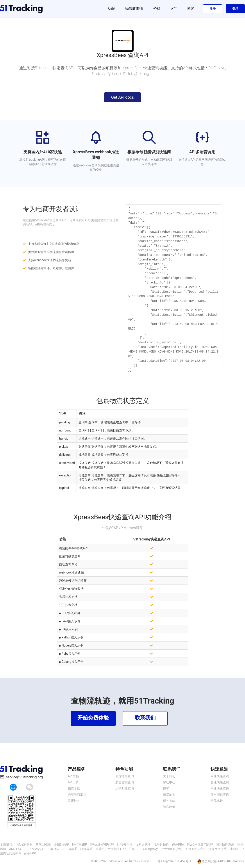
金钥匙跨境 (61, 845)
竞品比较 (217, 801)
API (174, 9)
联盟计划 (74, 801)
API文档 (73, 776)
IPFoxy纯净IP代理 (102, 845)
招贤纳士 (169, 795)
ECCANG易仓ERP (36, 849)
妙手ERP (30, 853)
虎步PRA (178, 845)
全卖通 (73, 849)
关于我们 (169, 776)
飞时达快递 (161, 845)
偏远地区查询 (125, 776)
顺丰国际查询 (220, 795)
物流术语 (74, 788)
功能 (111, 9)
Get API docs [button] (123, 97)
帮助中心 (169, 782)
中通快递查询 (220, 788)
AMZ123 (15, 849)
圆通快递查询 (220, 782)
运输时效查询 (125, 788)
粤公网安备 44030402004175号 (223, 861)
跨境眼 (100, 849)
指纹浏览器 (25, 845)
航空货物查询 (125, 782)
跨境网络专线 (218, 849)
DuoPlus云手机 (195, 849)
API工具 (73, 782)
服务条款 (169, 801)
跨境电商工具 (77, 795)
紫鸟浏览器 (43, 845)
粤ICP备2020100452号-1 (174, 861)
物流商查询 (134, 9)
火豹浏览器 (143, 845)
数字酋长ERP (117, 849)
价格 (157, 9)
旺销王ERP (80, 845)
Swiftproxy (150, 849)
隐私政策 (169, 807)
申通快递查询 (220, 776)
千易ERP (134, 849)
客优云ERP (58, 849)
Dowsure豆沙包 (171, 849)
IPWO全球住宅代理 (200, 845)
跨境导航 (86, 849)
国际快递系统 (225, 845)
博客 (191, 9)
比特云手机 (125, 845)
